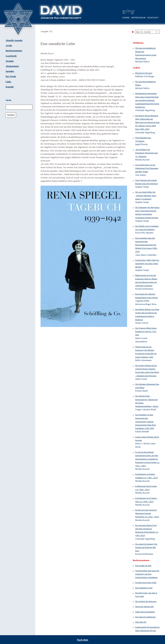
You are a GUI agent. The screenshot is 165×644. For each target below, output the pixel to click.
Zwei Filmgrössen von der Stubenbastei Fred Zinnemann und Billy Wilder (147, 168)
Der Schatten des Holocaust (146, 601)
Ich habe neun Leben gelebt (146, 582)
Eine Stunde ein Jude (143, 565)
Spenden (10, 71)
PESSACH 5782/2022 (144, 73)
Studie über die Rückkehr (145, 612)
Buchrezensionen (14, 51)
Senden (11, 115)
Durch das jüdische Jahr (144, 606)
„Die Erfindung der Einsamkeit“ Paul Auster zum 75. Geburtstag (146, 153)
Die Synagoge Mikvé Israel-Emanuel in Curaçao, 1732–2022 (146, 331)
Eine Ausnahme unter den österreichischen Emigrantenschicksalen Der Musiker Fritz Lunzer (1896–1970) (146, 245)
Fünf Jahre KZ (141, 622)
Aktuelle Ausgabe (14, 40)
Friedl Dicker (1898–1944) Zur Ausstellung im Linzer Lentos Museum (147, 263)
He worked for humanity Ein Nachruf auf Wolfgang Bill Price (146, 547)
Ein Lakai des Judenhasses (145, 617)
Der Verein (11, 76)
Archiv (9, 46)
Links (8, 82)
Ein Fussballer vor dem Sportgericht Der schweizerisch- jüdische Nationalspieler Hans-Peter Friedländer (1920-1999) (146, 421)
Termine (10, 61)
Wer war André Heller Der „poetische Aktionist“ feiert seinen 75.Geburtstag (146, 195)
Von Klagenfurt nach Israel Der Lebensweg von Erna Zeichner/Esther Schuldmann (147, 574)
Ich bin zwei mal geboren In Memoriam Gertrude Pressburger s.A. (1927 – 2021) (147, 513)
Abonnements (12, 66)
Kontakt (10, 87)
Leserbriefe (11, 56)
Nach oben (82, 640)
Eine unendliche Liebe (144, 588)
